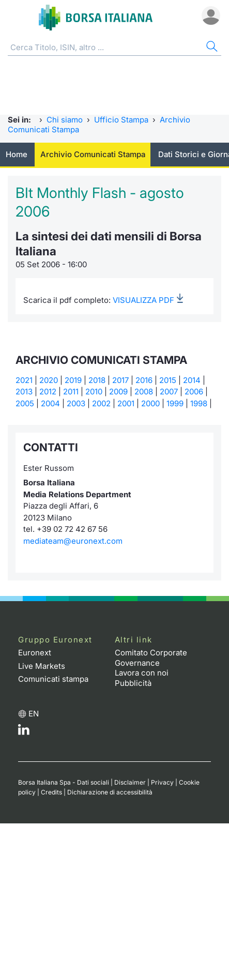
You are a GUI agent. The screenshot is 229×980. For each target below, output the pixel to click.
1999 (175, 403)
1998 (199, 403)
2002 (101, 403)
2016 (144, 380)
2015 (168, 380)
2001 (126, 403)
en (34, 714)
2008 (144, 392)
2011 (71, 392)
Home (17, 154)
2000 (150, 403)
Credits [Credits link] (51, 792)
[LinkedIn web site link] (24, 732)
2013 (24, 392)
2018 (97, 380)
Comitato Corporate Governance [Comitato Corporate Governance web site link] (151, 658)
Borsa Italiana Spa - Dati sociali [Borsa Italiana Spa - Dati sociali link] (64, 782)
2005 (25, 403)
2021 (24, 380)
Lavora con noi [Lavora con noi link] (142, 673)
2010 (94, 392)
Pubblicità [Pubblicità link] (133, 683)
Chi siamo (65, 120)
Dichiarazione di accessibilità (110, 792)
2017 (120, 380)
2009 (118, 392)
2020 (49, 380)
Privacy (162, 782)
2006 (194, 392)
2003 (76, 403)
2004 (50, 403)
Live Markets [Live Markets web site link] (42, 666)
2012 (48, 392)
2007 (169, 392)
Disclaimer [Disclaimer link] (130, 782)
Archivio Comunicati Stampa (93, 154)
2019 (73, 380)
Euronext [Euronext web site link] (35, 653)
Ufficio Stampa (121, 120)
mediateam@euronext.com (73, 541)
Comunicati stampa (53, 679)
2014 (192, 380)
